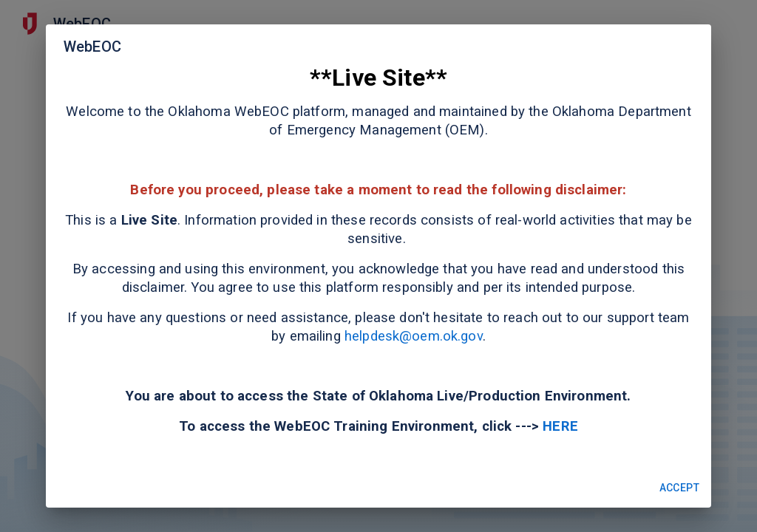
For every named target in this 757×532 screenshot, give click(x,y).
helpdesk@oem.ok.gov (412, 336)
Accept (679, 488)
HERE (560, 426)
